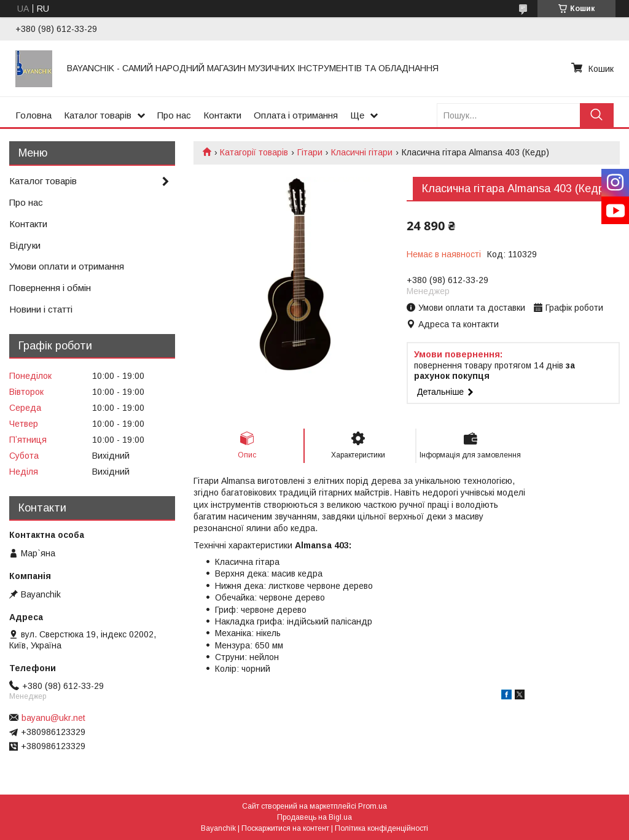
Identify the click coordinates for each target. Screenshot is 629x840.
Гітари (310, 152)
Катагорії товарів (254, 152)
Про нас (174, 115)
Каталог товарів (98, 115)
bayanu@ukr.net (53, 718)
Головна (33, 115)
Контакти (222, 115)
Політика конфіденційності (381, 828)
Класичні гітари (362, 152)
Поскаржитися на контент (285, 828)
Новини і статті (41, 309)
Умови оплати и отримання (67, 266)
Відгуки (25, 245)
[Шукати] (597, 115)
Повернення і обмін (50, 288)
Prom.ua (373, 806)
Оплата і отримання (296, 115)
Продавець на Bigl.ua (314, 817)
